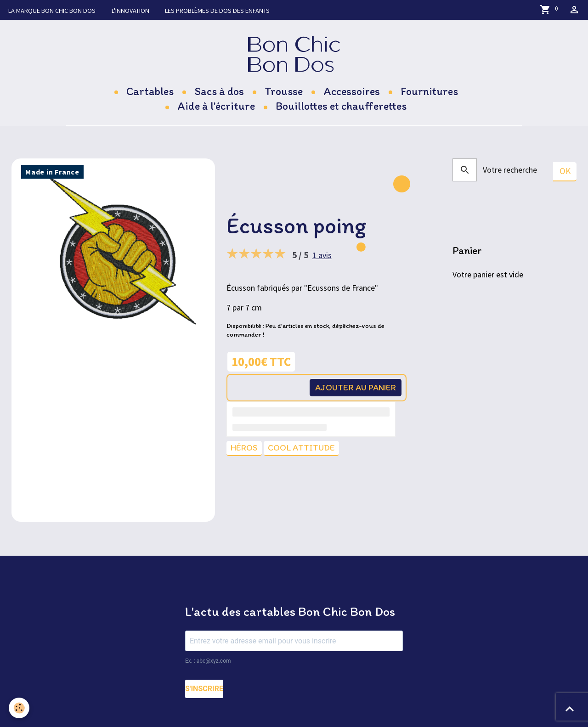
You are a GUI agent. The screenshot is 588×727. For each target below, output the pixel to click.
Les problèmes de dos (220, 11)
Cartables (150, 93)
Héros (245, 450)
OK (565, 173)
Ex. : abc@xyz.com (208, 662)
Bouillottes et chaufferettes (341, 107)
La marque (52, 11)
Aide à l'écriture (216, 107)
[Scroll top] (570, 709)
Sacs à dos (219, 93)
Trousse (284, 93)
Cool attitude (304, 450)
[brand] (294, 55)
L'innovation (132, 11)
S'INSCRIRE (204, 690)
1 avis (322, 256)
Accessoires (352, 93)
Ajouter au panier (353, 389)
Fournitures (429, 93)
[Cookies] (20, 708)
